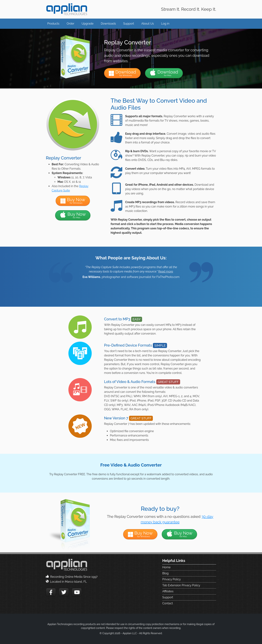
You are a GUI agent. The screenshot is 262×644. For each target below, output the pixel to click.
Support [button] (129, 24)
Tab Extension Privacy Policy (181, 585)
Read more (166, 271)
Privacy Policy (172, 579)
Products (53, 24)
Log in (165, 24)
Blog (165, 573)
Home (166, 567)
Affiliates (168, 591)
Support (168, 597)
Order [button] (70, 24)
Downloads (108, 24)
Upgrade (87, 24)
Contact (168, 603)
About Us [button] (148, 24)
